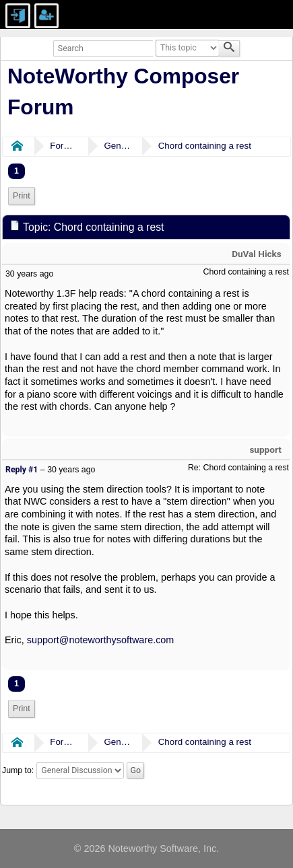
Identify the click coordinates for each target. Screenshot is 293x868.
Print (22, 196)
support (265, 449)
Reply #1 (22, 470)
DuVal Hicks (257, 254)
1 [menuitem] (17, 171)
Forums (63, 146)
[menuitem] (22, 196)
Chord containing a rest (205, 146)
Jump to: (18, 770)
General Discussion (117, 146)
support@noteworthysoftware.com (101, 640)
